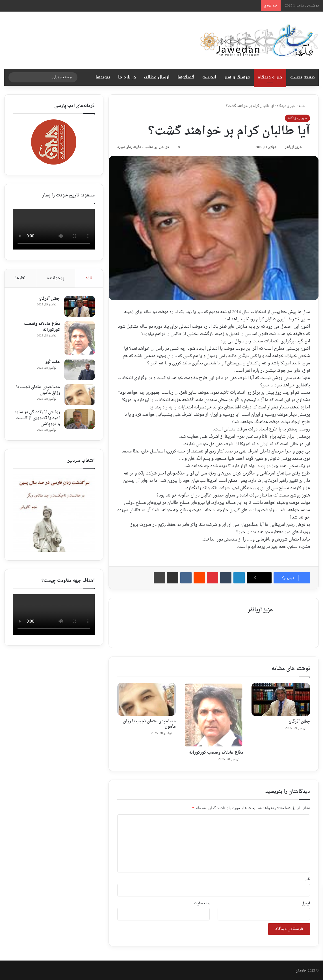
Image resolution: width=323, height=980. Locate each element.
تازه (89, 278)
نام (308, 879)
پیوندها (103, 77)
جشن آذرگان (299, 720)
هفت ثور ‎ (51, 363)
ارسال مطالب (157, 77)
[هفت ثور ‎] (79, 370)
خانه (304, 106)
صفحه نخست (303, 77)
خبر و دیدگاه (270, 77)
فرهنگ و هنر (237, 77)
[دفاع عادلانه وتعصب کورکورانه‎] (213, 714)
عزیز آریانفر (291, 148)
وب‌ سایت (202, 903)
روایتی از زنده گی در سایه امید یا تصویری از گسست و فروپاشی (37, 419)
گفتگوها (186, 77)
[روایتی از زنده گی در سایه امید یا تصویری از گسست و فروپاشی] (79, 420)
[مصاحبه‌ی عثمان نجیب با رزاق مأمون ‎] (147, 698)
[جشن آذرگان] (281, 698)
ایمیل (306, 903)
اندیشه (209, 77)
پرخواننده (56, 278)
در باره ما (127, 77)
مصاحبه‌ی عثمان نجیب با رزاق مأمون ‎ (149, 723)
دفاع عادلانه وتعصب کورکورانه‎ (216, 752)
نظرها (20, 278)
